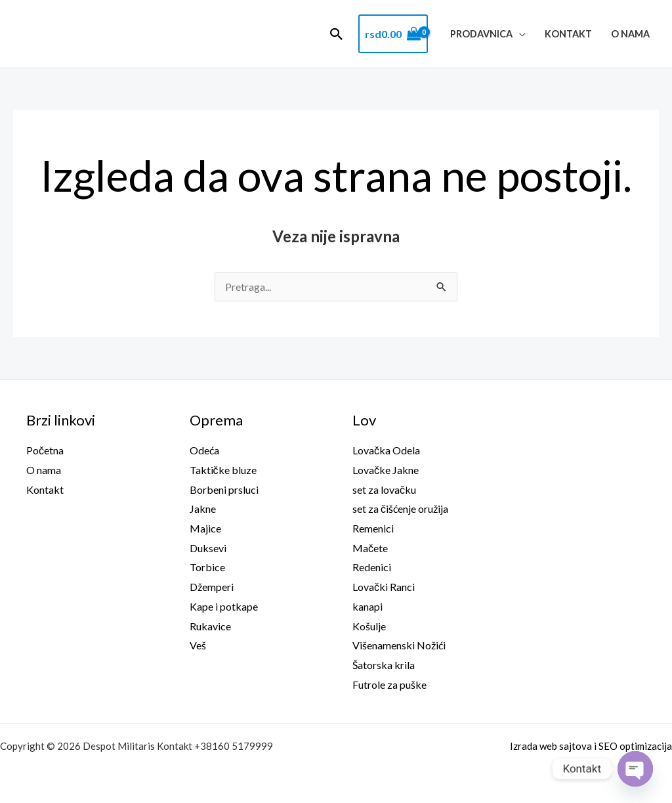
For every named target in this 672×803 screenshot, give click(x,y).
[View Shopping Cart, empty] (393, 34)
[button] (337, 34)
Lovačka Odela (386, 450)
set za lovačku (384, 489)
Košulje (369, 626)
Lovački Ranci (384, 587)
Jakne (203, 509)
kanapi (367, 606)
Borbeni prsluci (224, 489)
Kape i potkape (224, 606)
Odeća (204, 450)
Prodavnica (481, 34)
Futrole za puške (389, 684)
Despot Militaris (96, 34)
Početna (45, 450)
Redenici (372, 567)
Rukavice (210, 626)
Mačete (370, 548)
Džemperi (212, 587)
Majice (205, 528)
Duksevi (208, 548)
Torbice (207, 567)
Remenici (373, 528)
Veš (198, 645)
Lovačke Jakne (386, 470)
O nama (630, 34)
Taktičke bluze (223, 470)
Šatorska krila (384, 665)
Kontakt (568, 34)
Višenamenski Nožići (399, 645)
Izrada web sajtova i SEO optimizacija (591, 746)
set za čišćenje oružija (400, 509)
